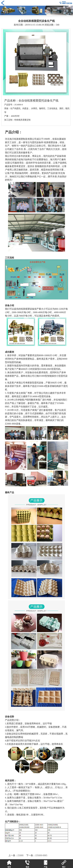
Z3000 (20, 855)
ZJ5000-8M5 (41, 855)
